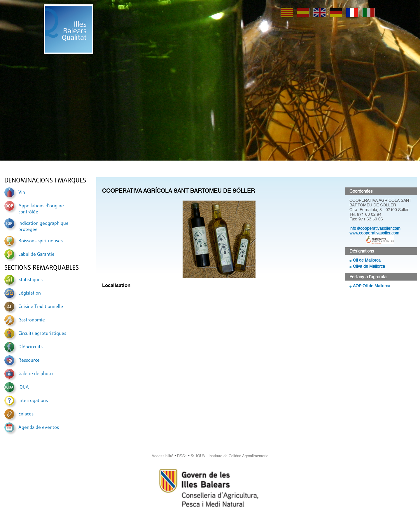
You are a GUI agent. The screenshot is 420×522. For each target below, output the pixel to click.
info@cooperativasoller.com (375, 228)
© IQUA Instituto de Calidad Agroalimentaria (230, 456)
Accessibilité (162, 456)
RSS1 (182, 456)
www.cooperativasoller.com (374, 233)
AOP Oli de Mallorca (372, 286)
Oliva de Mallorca (369, 266)
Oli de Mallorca (367, 260)
